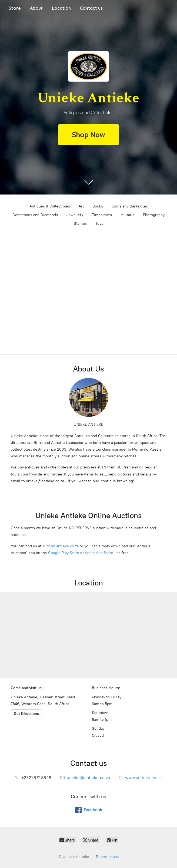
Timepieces (102, 215)
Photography (154, 215)
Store (15, 8)
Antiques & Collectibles (50, 206)
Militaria (127, 215)
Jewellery (75, 215)
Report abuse (107, 857)
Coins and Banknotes (130, 206)
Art (81, 206)
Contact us (91, 8)
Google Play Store (64, 553)
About (36, 8)
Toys (99, 224)
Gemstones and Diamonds (35, 215)
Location (61, 8)
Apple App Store (99, 553)
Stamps (80, 224)
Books (98, 206)
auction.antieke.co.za (61, 546)
